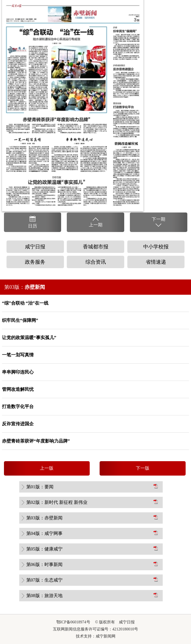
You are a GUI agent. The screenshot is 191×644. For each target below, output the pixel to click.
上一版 (47, 468)
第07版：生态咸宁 (44, 580)
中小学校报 (156, 247)
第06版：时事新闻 (44, 564)
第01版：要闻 (40, 487)
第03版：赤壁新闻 (44, 518)
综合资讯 (96, 262)
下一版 (143, 468)
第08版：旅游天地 (44, 596)
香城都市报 (96, 247)
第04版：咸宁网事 (44, 533)
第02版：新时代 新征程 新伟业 (57, 502)
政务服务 (35, 262)
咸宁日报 (35, 247)
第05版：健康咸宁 (44, 549)
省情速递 (156, 262)
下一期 (158, 222)
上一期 (96, 222)
